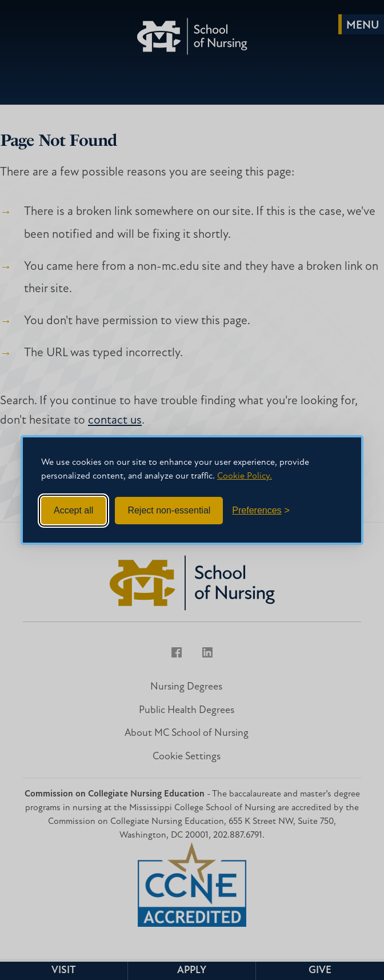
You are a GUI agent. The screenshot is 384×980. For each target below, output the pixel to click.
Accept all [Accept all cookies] (73, 510)
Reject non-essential (169, 510)
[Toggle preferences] (261, 511)
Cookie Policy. (245, 476)
